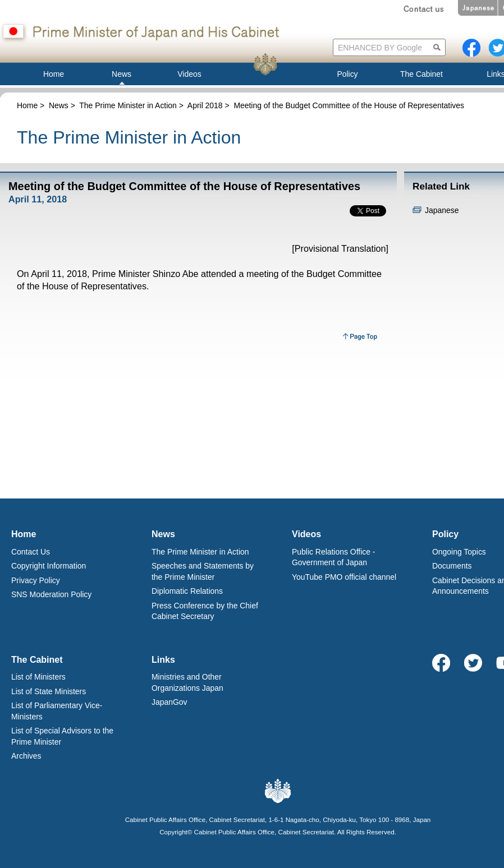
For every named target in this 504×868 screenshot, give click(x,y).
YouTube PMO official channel (344, 577)
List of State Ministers (49, 691)
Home (27, 105)
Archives (26, 756)
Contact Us (31, 552)
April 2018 (205, 105)
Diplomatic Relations (187, 591)
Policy (445, 534)
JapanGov (169, 702)
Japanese (442, 210)
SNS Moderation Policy (51, 594)
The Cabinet (37, 660)
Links (163, 660)
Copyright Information (49, 566)
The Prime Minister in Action (128, 105)
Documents (452, 566)
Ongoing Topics (459, 552)
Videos (306, 534)
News (59, 105)
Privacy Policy (36, 580)
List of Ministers (38, 677)
